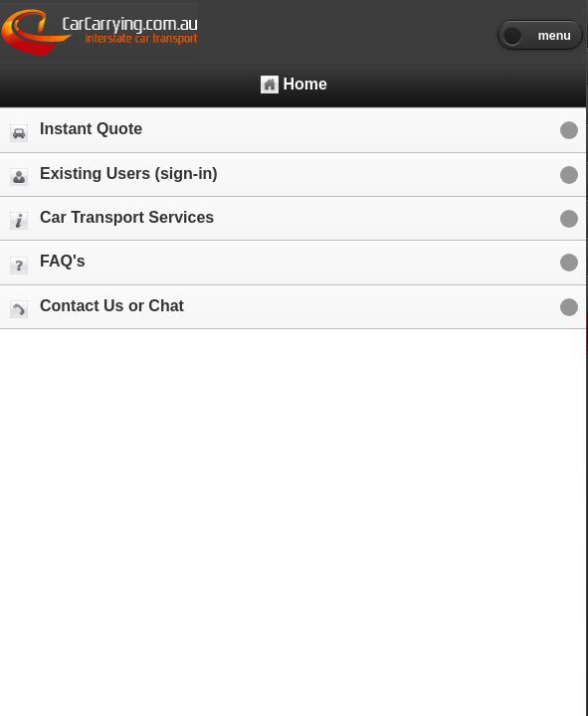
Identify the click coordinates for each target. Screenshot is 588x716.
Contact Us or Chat (97, 308)
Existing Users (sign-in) (114, 176)
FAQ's (48, 263)
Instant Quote (76, 131)
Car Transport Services (112, 219)
